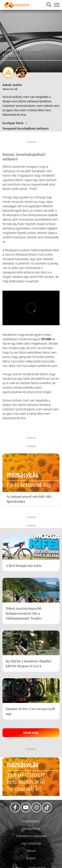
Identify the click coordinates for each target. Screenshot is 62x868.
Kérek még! (31, 733)
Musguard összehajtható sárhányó (26, 128)
